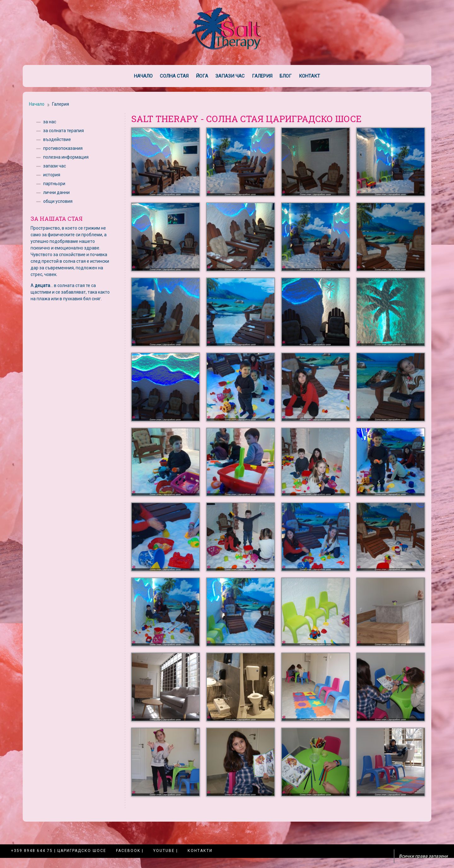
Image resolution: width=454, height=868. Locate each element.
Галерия (262, 76)
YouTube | (166, 851)
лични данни (56, 192)
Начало (143, 76)
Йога (202, 76)
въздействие (57, 139)
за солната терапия (64, 131)
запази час (55, 166)
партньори (54, 184)
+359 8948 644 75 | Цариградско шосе (59, 851)
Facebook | (130, 851)
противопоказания (63, 148)
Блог (286, 76)
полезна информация (66, 157)
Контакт (309, 76)
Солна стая (174, 76)
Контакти (200, 851)
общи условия (58, 201)
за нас (50, 122)
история (52, 175)
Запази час (230, 76)
